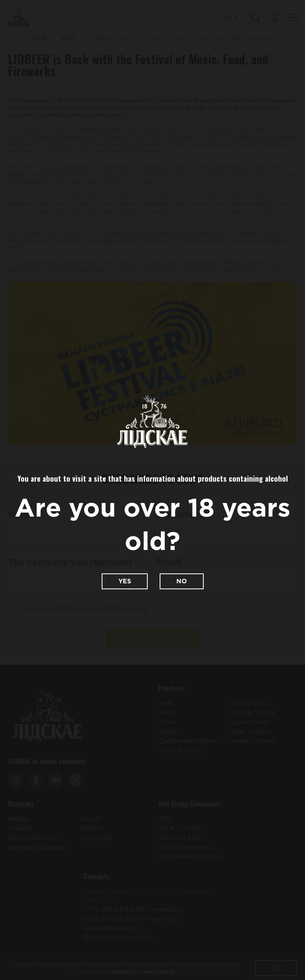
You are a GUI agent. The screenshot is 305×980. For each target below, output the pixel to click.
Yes (125, 581)
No (182, 581)
